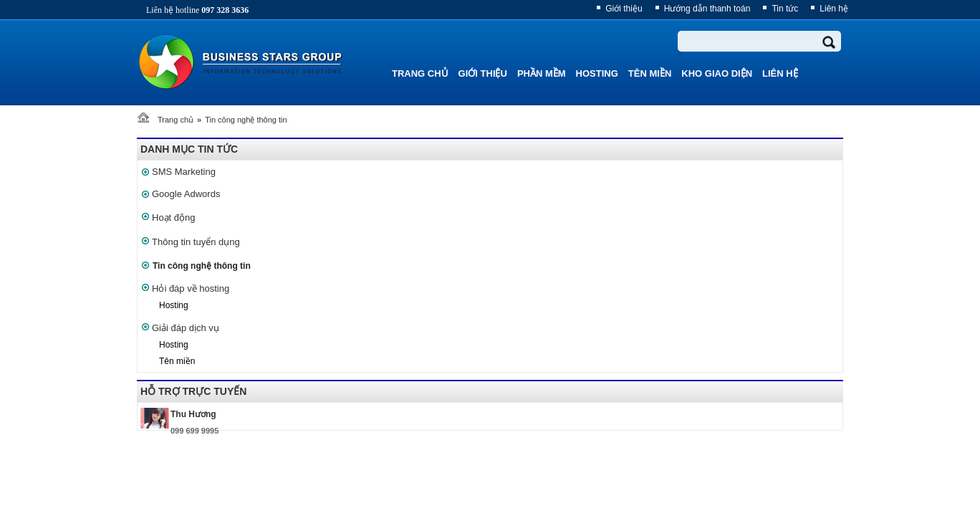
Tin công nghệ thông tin (246, 120)
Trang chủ (176, 120)
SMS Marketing (184, 172)
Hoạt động (174, 218)
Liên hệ (834, 9)
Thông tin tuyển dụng (196, 242)
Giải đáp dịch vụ (186, 328)
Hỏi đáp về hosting (191, 288)
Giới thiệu (624, 9)
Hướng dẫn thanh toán (707, 9)
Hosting (174, 305)
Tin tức (785, 9)
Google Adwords (186, 194)
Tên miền (177, 361)
